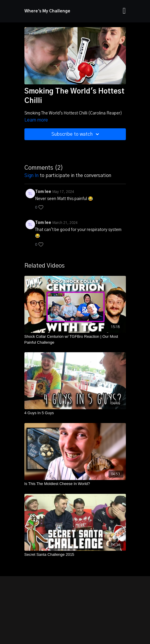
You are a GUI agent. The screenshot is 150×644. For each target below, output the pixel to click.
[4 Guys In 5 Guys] (75, 413)
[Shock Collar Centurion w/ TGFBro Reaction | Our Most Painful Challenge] (75, 339)
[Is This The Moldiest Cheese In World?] (75, 484)
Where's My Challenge (47, 11)
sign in (31, 176)
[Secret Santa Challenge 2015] (75, 555)
